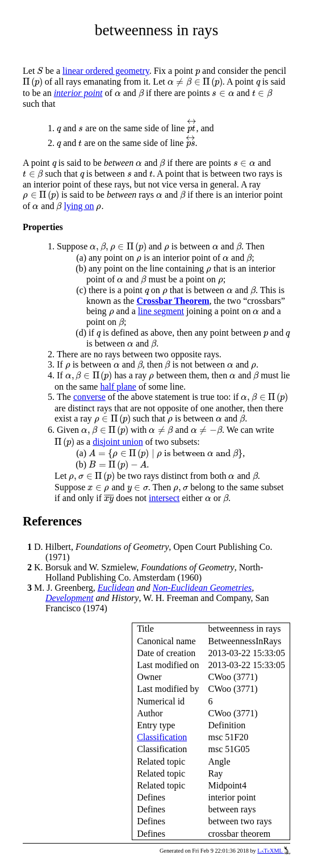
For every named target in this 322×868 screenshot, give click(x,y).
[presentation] (40, 71)
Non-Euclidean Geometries (202, 588)
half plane (118, 387)
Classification (162, 737)
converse (89, 397)
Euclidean (116, 588)
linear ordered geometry (106, 71)
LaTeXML (274, 851)
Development (69, 598)
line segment (161, 311)
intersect (164, 498)
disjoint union (118, 442)
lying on (79, 206)
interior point (78, 93)
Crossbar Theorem (173, 301)
